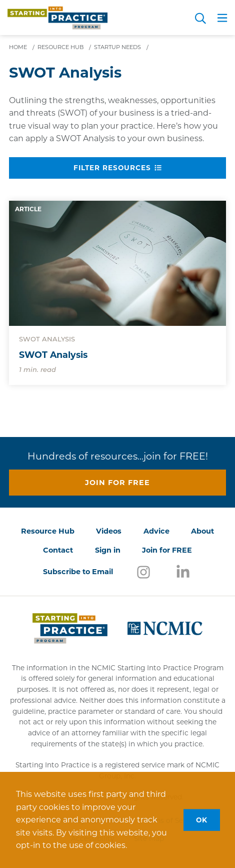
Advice (156, 531)
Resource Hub (48, 531)
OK (202, 819)
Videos (109, 531)
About (202, 531)
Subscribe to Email (78, 572)
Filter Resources (117, 168)
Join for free (117, 483)
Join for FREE (167, 550)
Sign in (108, 550)
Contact (58, 550)
